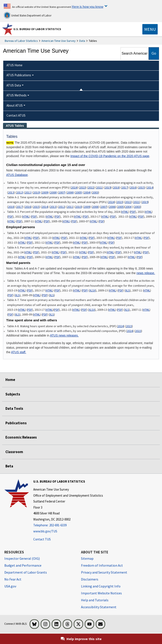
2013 (11, 192)
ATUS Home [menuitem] (14, 65)
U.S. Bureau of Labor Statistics (37, 29)
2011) (28, 192)
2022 (91, 187)
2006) (70, 192)
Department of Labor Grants (26, 572)
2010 (78, 207)
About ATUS (15, 105)
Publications (16, 423)
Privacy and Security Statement (104, 572)
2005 (121, 207)
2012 (62, 207)
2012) (20, 192)
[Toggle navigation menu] (150, 29)
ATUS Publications (19, 75)
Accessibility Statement (99, 607)
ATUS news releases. (64, 335)
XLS (128, 290)
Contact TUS (42, 539)
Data (82, 41)
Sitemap (87, 558)
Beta (9, 466)
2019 (108, 187)
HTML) (67, 221)
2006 (112, 207)
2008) (54, 192)
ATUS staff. (19, 352)
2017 (125, 187)
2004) (87, 192)
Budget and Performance (23, 565)
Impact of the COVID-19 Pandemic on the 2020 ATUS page (110, 156)
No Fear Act (13, 579)
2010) (37, 192)
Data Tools (14, 408)
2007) (62, 192)
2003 (95, 192)
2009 (87, 207)
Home (10, 380)
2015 (141, 187)
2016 (133, 187)
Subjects (13, 394)
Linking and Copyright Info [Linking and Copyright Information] (101, 586)
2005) (79, 192)
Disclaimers (90, 579)
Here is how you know (87, 7)
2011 (70, 207)
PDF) (85, 290)
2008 (95, 207)
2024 (74, 187)
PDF (133, 212)
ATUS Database (17, 175)
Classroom (14, 452)
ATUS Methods (17, 95)
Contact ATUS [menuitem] (16, 115)
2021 (99, 187)
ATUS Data (14, 85)
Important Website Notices (101, 593)
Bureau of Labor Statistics (21, 41)
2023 (83, 187)
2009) (45, 192)
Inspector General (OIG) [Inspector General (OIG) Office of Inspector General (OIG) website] (22, 558)
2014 (150, 187)
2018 (116, 187)
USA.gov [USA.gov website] (10, 586)
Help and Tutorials (95, 600)
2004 (128, 207)
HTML (125, 212)
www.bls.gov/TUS (45, 531)
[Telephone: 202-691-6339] (68, 525)
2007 (104, 207)
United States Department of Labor (28, 15)
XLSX (92, 290)
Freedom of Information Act (102, 565)
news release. (146, 273)
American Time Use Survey (59, 41)
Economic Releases (21, 437)
